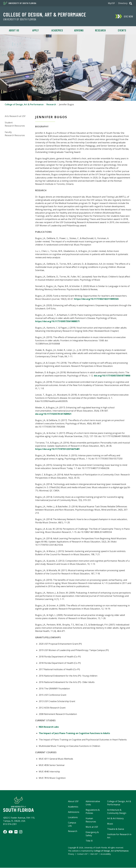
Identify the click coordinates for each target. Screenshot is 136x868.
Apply (36, 30)
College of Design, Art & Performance (45, 14)
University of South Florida (20, 3)
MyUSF (111, 3)
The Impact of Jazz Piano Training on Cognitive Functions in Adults (74, 733)
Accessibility (106, 854)
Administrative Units (93, 803)
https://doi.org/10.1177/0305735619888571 (57, 322)
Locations (73, 818)
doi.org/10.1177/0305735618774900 (112, 376)
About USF (73, 802)
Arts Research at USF (15, 116)
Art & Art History (115, 819)
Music (110, 824)
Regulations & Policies (93, 812)
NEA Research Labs (49, 727)
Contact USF (82, 854)
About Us (14, 30)
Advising (79, 30)
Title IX (89, 841)
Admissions (74, 812)
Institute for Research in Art (119, 836)
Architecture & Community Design (117, 812)
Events (122, 30)
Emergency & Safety (92, 834)
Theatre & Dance (116, 829)
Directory (123, 3)
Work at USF (92, 827)
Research (100, 30)
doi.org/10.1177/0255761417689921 (53, 414)
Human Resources (91, 820)
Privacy (71, 854)
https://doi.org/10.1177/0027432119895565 (96, 299)
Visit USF (94, 854)
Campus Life (72, 824)
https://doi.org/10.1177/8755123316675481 (57, 449)
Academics (57, 30)
